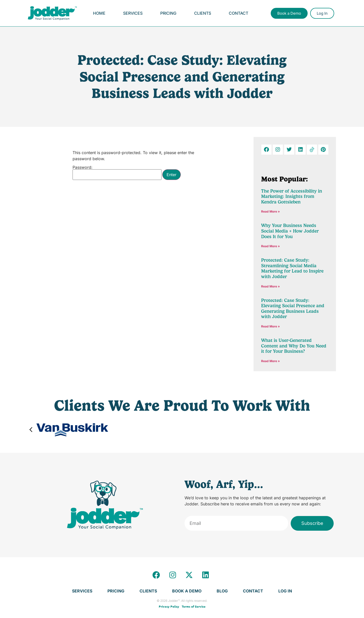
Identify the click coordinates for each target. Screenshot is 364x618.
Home (99, 13)
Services (133, 13)
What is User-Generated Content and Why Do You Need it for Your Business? (294, 346)
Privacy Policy (169, 606)
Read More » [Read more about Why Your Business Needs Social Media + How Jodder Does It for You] (270, 246)
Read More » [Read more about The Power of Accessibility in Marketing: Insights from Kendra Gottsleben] (270, 211)
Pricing (168, 13)
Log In (285, 591)
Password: (117, 173)
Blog (222, 591)
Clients (203, 13)
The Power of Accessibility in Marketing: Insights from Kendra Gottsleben (292, 197)
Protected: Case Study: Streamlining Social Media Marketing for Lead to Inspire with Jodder (292, 268)
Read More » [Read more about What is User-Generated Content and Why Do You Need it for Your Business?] (270, 361)
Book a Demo (187, 591)
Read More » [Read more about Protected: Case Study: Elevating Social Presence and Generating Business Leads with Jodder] (270, 326)
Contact (238, 13)
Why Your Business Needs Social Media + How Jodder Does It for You (290, 231)
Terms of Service (194, 606)
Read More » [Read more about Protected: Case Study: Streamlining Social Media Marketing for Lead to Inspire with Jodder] (270, 286)
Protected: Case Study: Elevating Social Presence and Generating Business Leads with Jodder (293, 309)
